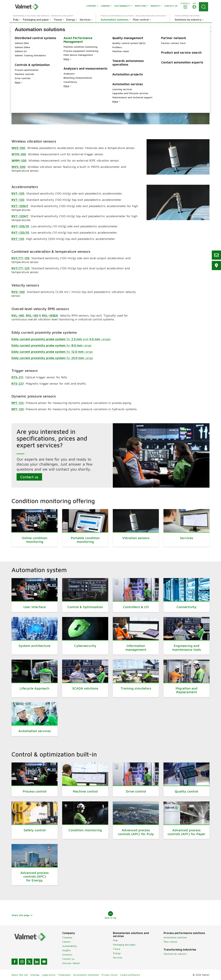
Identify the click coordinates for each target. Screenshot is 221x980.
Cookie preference (130, 975)
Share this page (22, 915)
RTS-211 (17, 377)
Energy (117, 953)
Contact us (29, 477)
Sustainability (70, 946)
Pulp (115, 940)
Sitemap (35, 975)
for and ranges (61, 339)
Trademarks (64, 975)
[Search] (204, 7)
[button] (29, 27)
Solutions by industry (175, 954)
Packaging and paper (124, 945)
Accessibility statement (86, 975)
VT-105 (19, 193)
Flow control (170, 942)
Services (118, 957)
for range (51, 345)
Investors (67, 955)
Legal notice (49, 975)
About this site (20, 975)
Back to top (111, 915)
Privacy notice (110, 975)
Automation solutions (175, 937)
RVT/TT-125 (20, 268)
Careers (66, 942)
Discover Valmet (71, 963)
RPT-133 (18, 409)
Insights (66, 950)
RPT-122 (18, 403)
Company (67, 937)
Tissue (117, 949)
